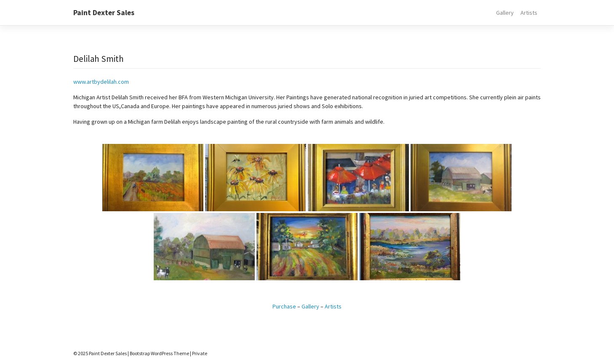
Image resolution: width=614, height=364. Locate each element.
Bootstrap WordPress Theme (159, 353)
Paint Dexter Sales (104, 13)
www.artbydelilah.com (101, 82)
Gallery (505, 13)
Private (200, 353)
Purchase (284, 306)
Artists (529, 13)
